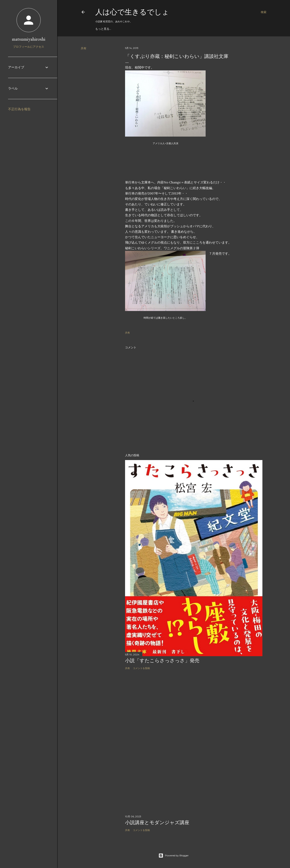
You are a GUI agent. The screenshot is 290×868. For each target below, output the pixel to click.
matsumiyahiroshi (29, 39)
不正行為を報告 (19, 109)
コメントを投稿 (141, 668)
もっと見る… (103, 29)
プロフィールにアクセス (29, 47)
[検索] (264, 12)
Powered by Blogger (174, 856)
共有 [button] (84, 48)
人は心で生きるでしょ (132, 12)
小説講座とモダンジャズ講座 (157, 822)
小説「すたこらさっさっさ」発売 (162, 661)
